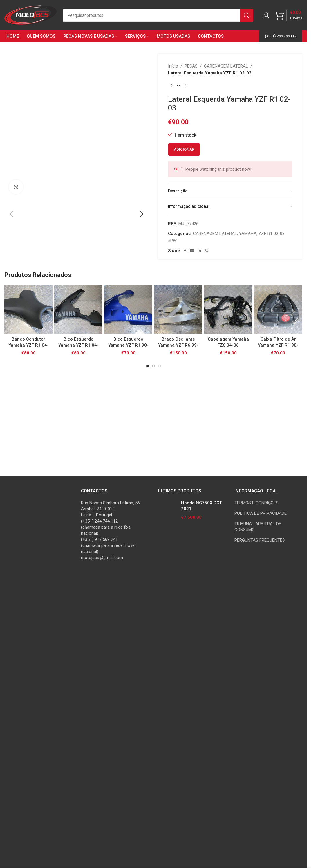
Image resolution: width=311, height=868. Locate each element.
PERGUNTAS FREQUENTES (260, 784)
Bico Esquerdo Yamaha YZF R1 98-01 (128, 686)
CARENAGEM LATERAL (226, 66)
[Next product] (185, 86)
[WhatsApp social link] (206, 251)
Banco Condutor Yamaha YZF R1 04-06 (29, 686)
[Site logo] (31, 15)
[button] (12, 383)
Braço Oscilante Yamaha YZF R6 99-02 (178, 686)
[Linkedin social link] (199, 251)
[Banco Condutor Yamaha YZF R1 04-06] (28, 650)
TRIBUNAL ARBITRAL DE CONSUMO (258, 770)
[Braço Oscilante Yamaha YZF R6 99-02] (178, 650)
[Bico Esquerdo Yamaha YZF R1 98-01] (128, 650)
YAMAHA (248, 234)
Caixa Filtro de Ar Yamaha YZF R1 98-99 (278, 686)
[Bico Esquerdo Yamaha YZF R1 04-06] (78, 650)
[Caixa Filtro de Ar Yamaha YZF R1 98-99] (278, 650)
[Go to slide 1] (148, 707)
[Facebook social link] (185, 251)
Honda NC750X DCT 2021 (201, 749)
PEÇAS (191, 66)
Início (173, 66)
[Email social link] (192, 251)
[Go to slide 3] (159, 707)
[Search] (158, 15)
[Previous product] (171, 86)
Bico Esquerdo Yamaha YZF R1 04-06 (78, 686)
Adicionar (184, 149)
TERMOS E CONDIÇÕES (256, 746)
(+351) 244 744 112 (281, 36)
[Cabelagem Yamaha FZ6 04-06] (228, 650)
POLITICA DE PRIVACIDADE (261, 757)
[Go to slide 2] (153, 707)
